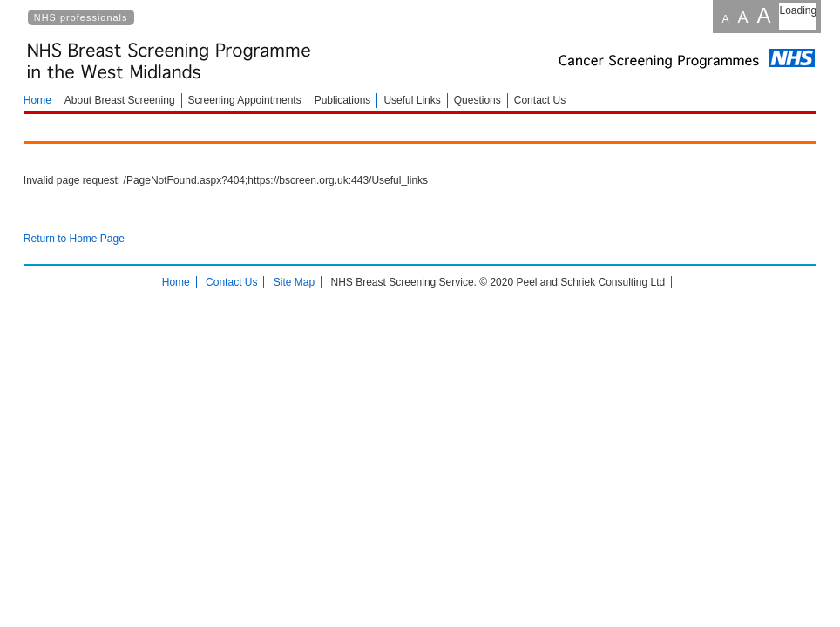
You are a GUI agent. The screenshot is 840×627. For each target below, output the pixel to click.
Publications (343, 100)
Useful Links (412, 100)
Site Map (294, 282)
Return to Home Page (74, 239)
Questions (478, 100)
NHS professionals (81, 17)
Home (37, 100)
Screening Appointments (245, 100)
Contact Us (540, 100)
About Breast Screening (120, 100)
